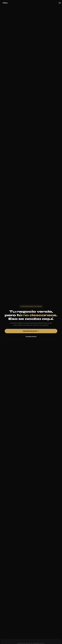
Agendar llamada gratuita (31, 331)
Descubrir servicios (31, 337)
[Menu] (60, 3)
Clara (5, 3)
